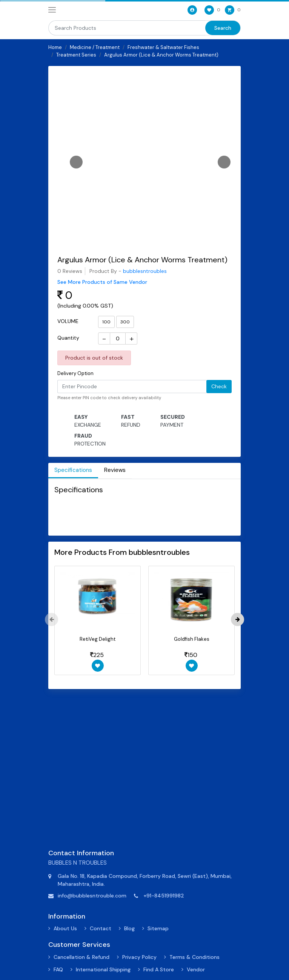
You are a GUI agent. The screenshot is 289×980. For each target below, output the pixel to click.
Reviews (115, 470)
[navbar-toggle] (52, 10)
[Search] (127, 28)
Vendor (196, 969)
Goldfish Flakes (192, 639)
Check (219, 386)
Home (55, 47)
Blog (129, 928)
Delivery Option (75, 373)
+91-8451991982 (164, 896)
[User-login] (191, 10)
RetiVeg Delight (98, 639)
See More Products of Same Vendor (102, 282)
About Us (65, 928)
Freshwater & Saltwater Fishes (163, 47)
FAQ (58, 969)
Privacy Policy (139, 957)
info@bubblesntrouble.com (92, 896)
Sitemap (158, 928)
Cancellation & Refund (81, 957)
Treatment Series (76, 55)
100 (106, 322)
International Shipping (103, 969)
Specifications (73, 470)
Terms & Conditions (194, 957)
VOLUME (68, 321)
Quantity (68, 338)
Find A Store (159, 969)
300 (125, 322)
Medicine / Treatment (95, 47)
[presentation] (51, 619)
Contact (101, 928)
